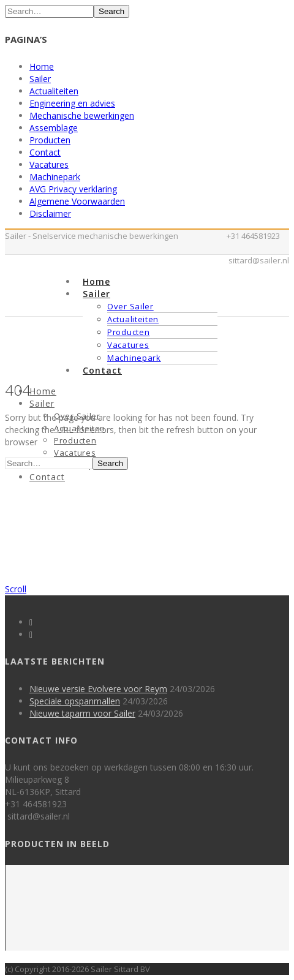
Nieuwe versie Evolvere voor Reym (98, 689)
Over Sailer (130, 306)
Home (42, 66)
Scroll (16, 589)
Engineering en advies (72, 103)
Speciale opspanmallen (75, 701)
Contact (45, 152)
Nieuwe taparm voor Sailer (82, 713)
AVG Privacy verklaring (73, 189)
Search (111, 11)
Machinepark (55, 177)
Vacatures (49, 164)
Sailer (40, 79)
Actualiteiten (54, 91)
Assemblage (54, 128)
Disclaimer (50, 213)
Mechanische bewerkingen (82, 115)
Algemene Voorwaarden (77, 201)
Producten (50, 140)
